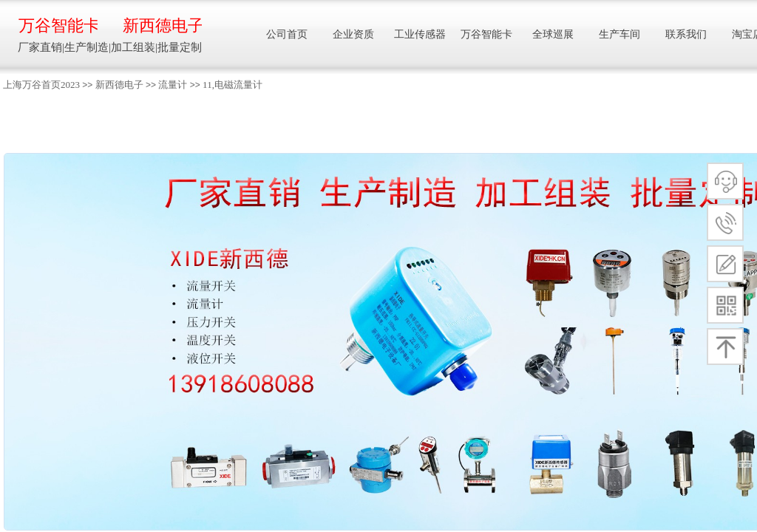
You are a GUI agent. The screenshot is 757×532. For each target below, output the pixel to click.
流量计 (173, 85)
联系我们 (686, 34)
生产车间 (619, 34)
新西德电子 (119, 85)
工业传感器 (420, 34)
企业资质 (353, 34)
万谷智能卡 (58, 25)
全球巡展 (553, 34)
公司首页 (287, 34)
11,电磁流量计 (232, 85)
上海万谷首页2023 (41, 85)
